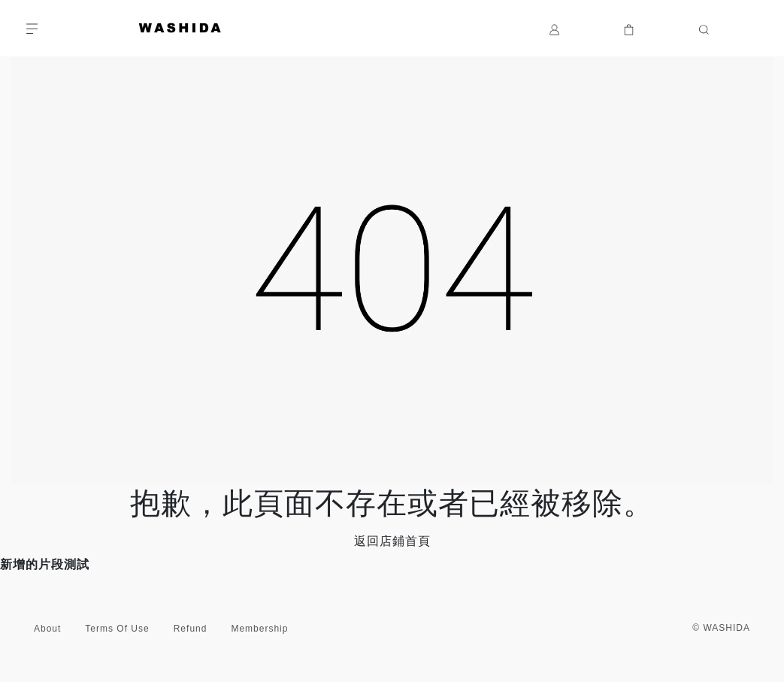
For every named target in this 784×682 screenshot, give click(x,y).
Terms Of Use (117, 629)
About (47, 629)
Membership (259, 629)
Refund (191, 629)
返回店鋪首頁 (392, 541)
